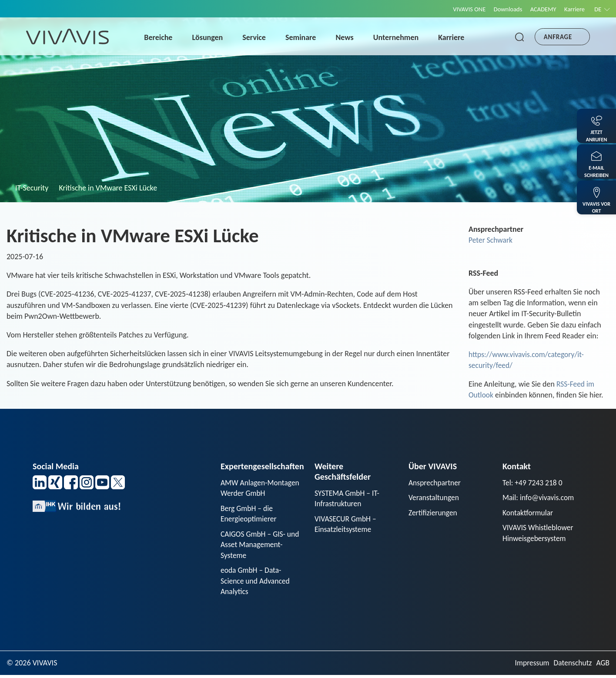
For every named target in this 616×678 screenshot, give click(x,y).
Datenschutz (572, 666)
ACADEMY (540, 9)
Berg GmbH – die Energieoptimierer (249, 514)
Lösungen (209, 37)
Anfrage (558, 37)
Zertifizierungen (434, 513)
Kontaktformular (529, 513)
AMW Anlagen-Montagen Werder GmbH (261, 488)
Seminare (303, 37)
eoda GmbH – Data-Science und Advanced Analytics (256, 583)
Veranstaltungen (434, 498)
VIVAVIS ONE (462, 9)
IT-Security (32, 188)
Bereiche (160, 37)
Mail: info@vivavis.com (539, 498)
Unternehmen (398, 37)
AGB (603, 666)
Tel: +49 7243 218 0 (533, 483)
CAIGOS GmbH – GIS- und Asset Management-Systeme (261, 546)
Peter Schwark (491, 240)
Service (256, 37)
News (346, 37)
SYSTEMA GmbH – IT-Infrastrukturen (348, 499)
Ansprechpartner (435, 483)
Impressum (530, 666)
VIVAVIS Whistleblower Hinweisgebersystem (539, 534)
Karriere (573, 9)
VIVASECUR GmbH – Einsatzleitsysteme (346, 525)
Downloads (503, 9)
